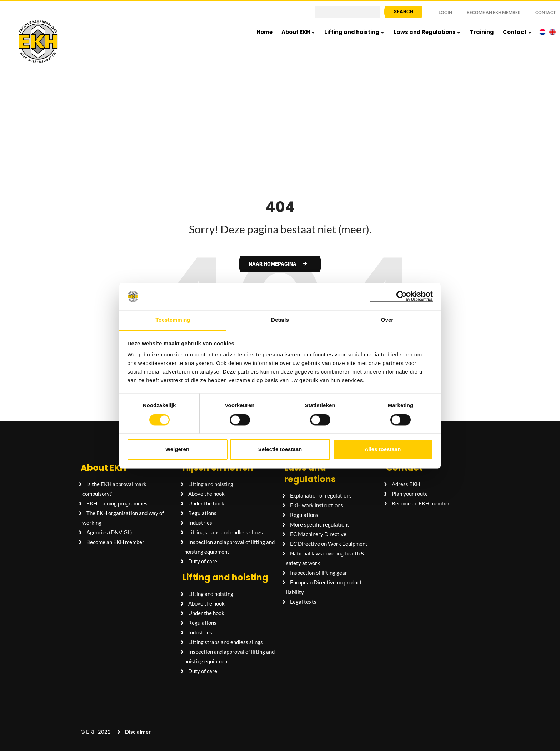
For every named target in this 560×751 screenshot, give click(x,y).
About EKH (296, 32)
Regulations (202, 513)
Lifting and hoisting (352, 32)
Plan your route (410, 494)
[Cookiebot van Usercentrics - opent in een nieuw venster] (402, 297)
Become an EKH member (494, 12)
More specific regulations (320, 524)
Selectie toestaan (280, 449)
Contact (546, 12)
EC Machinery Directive (318, 534)
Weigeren (177, 449)
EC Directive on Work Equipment (329, 544)
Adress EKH (406, 484)
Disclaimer (138, 732)
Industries (200, 523)
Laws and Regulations (425, 32)
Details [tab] (280, 320)
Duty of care (203, 561)
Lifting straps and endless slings (226, 532)
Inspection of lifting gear (319, 573)
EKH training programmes (117, 503)
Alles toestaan (383, 449)
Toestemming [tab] (173, 320)
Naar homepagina (272, 264)
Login (445, 12)
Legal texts (303, 602)
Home (264, 32)
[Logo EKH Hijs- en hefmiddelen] (38, 42)
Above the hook (206, 494)
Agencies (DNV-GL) (109, 532)
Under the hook (206, 503)
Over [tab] (387, 320)
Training (482, 32)
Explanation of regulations (321, 495)
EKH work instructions (316, 505)
